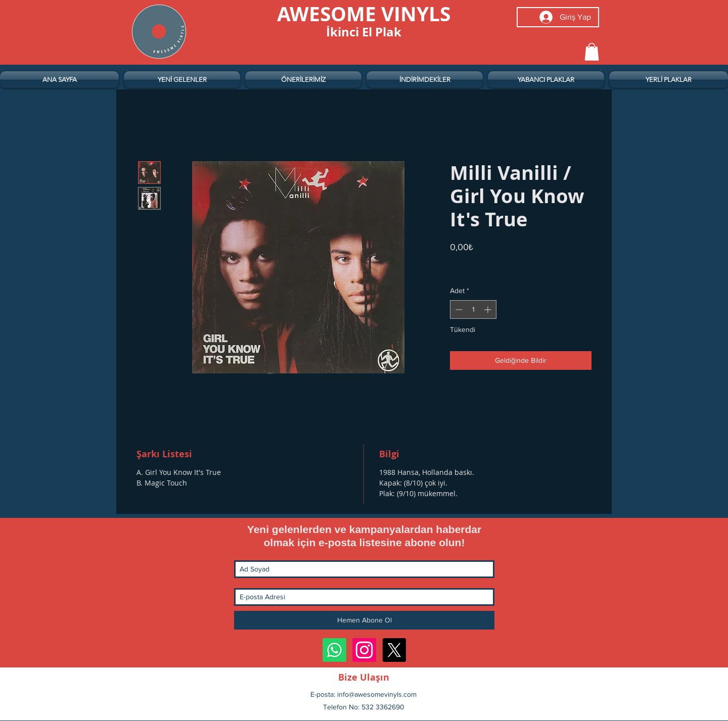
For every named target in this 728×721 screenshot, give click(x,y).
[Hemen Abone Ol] (364, 620)
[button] (592, 52)
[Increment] (489, 309)
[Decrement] (458, 309)
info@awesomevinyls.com (377, 694)
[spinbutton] (473, 309)
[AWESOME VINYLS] (364, 14)
